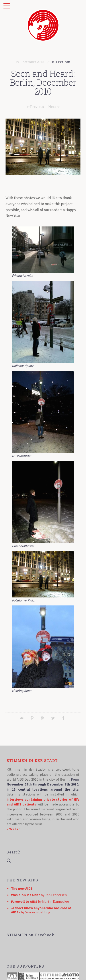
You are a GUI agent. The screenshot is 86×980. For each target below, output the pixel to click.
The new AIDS (22, 888)
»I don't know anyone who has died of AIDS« (41, 910)
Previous (35, 107)
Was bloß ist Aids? (26, 895)
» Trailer (13, 829)
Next (54, 107)
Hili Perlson (60, 62)
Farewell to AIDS (24, 901)
